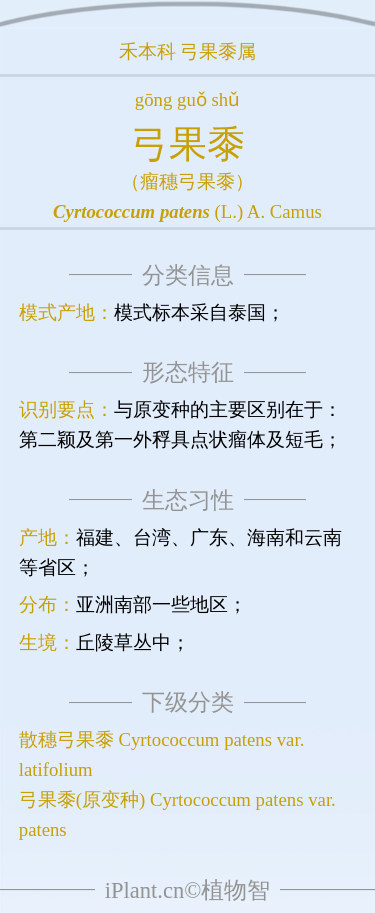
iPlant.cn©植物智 (187, 890)
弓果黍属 (218, 51)
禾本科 (147, 51)
